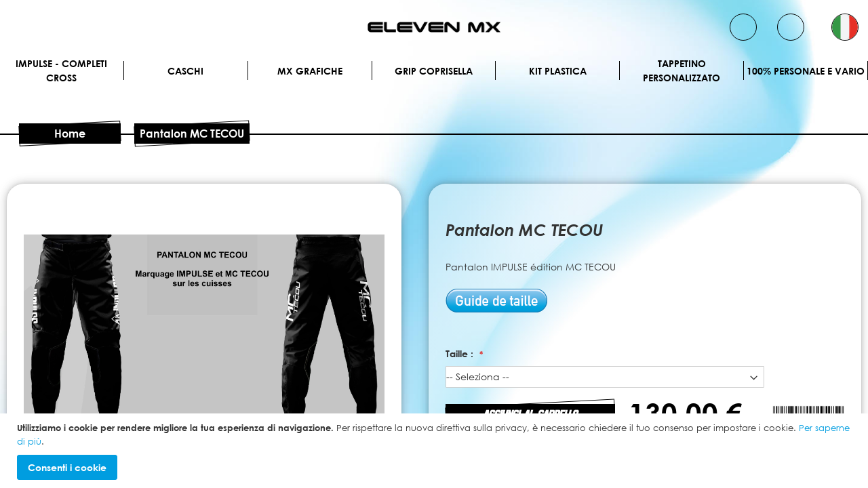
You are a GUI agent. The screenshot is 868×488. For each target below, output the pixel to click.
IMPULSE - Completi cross (61, 70)
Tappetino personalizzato (682, 70)
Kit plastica (558, 71)
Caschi (185, 71)
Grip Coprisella (434, 71)
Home (70, 134)
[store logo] (434, 27)
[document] (436, 451)
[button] (845, 27)
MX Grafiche (310, 71)
